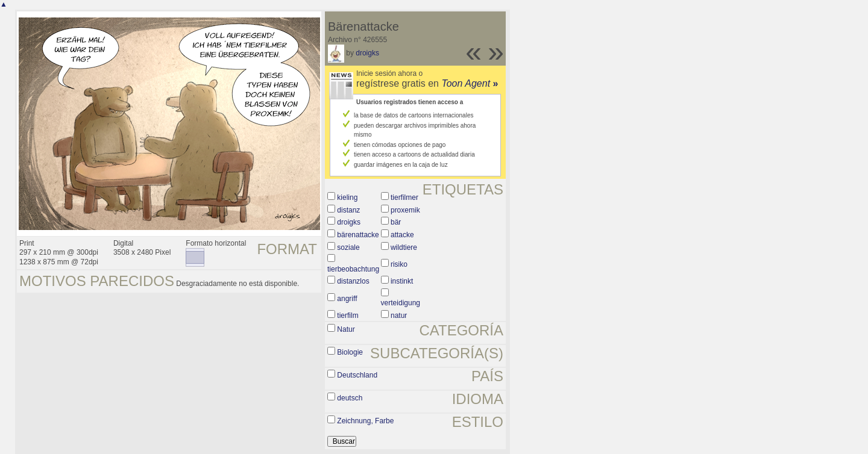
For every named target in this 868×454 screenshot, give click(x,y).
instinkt (402, 281)
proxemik (405, 210)
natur (399, 316)
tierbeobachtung (353, 269)
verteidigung (401, 303)
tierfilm (348, 316)
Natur (346, 329)
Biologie (350, 352)
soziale (348, 247)
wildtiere (404, 247)
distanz (348, 210)
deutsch (350, 398)
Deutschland (357, 375)
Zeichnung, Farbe (365, 421)
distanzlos (353, 281)
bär (396, 222)
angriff (347, 299)
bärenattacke (358, 235)
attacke (402, 235)
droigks (367, 53)
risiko (399, 264)
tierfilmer (404, 197)
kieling (347, 197)
